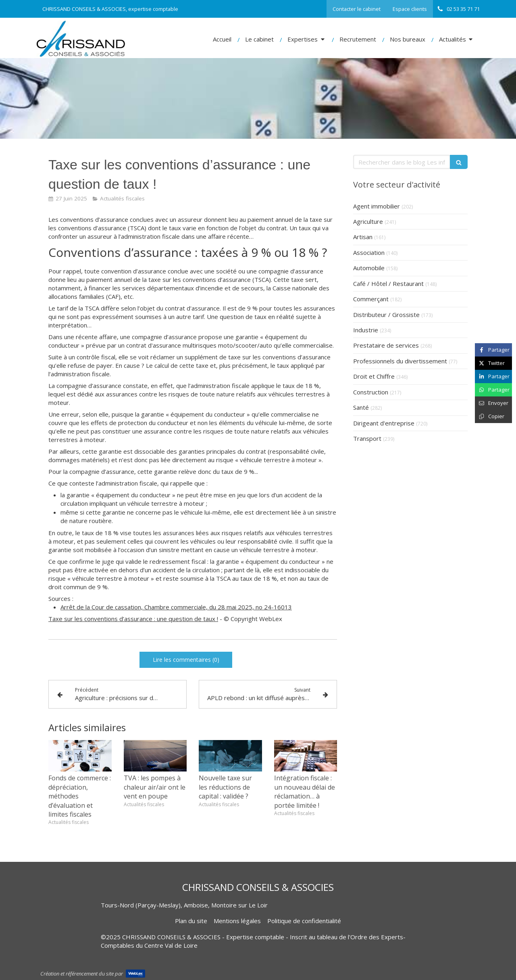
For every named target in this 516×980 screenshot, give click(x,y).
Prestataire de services (386, 345)
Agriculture (368, 221)
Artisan (363, 237)
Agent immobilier (377, 206)
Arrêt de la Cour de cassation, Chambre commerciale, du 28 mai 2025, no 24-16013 (176, 607)
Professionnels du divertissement (400, 361)
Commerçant (371, 299)
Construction (371, 392)
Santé (361, 407)
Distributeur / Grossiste (386, 315)
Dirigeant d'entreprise (384, 423)
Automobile (369, 268)
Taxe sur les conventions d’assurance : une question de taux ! (133, 619)
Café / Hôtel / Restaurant (388, 284)
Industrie (366, 330)
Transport (367, 438)
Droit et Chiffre (374, 376)
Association (369, 252)
